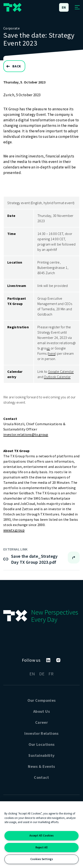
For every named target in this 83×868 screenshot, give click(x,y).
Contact (41, 777)
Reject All (41, 847)
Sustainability (41, 755)
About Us (41, 711)
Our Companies (42, 700)
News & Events (41, 766)
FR (51, 674)
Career (41, 722)
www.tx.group (14, 530)
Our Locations (42, 744)
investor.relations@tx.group (26, 434)
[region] (41, 835)
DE (42, 674)
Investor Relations (41, 733)
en (64, 7)
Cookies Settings (42, 859)
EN (32, 674)
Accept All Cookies (41, 836)
